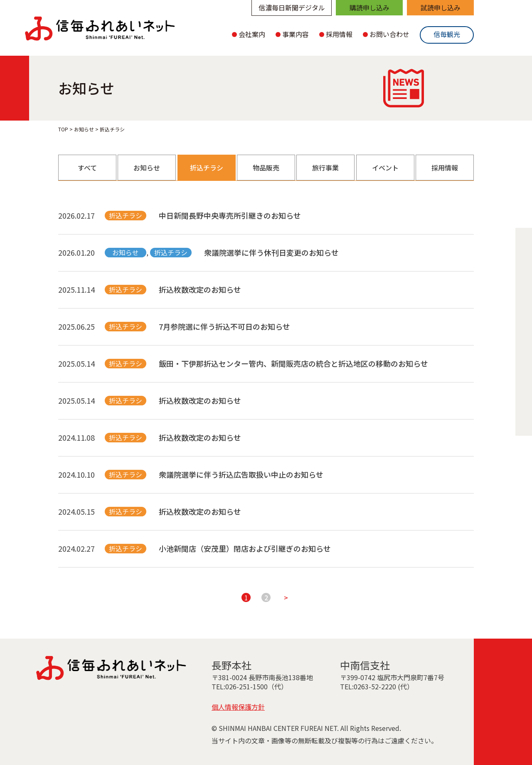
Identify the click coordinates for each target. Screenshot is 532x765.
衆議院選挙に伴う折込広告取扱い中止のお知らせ (241, 474)
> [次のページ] (286, 597)
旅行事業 (325, 168)
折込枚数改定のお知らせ (200, 289)
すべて (87, 168)
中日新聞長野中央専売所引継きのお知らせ (230, 215)
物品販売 (266, 168)
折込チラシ (207, 168)
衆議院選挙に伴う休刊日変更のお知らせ (271, 252)
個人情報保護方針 (238, 707)
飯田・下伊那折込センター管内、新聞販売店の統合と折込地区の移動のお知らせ (293, 363)
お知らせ (147, 168)
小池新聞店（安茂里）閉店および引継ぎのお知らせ (245, 548)
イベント (385, 168)
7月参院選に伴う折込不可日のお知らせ (224, 326)
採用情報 (445, 168)
